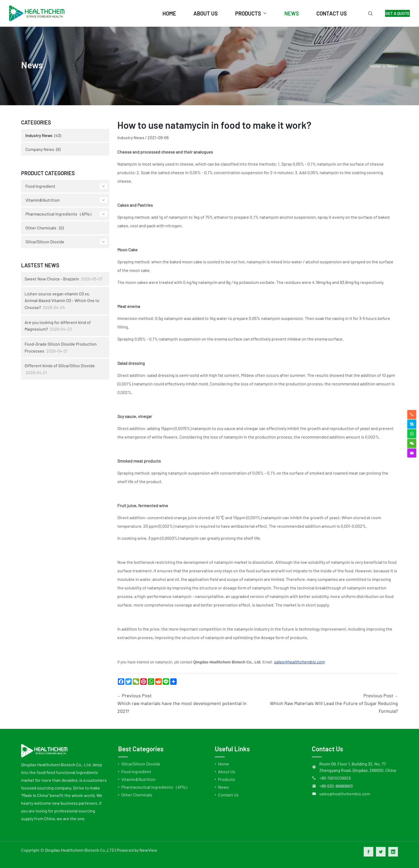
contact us (325, 13)
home (163, 13)
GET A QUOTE (394, 13)
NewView (148, 850)
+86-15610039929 (335, 778)
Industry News (39, 135)
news (285, 13)
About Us (227, 771)
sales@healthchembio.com (345, 794)
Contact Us (228, 795)
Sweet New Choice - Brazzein (52, 279)
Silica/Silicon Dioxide (45, 242)
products (242, 13)
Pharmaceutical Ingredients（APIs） (60, 214)
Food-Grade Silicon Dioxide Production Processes (61, 347)
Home (224, 764)
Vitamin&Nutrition (42, 200)
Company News (40, 149)
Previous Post (185, 704)
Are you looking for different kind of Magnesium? (58, 326)
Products (227, 779)
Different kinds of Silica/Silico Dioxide (60, 365)
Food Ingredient (40, 186)
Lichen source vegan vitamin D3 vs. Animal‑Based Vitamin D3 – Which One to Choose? (62, 300)
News (393, 66)
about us (199, 13)
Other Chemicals (41, 228)
